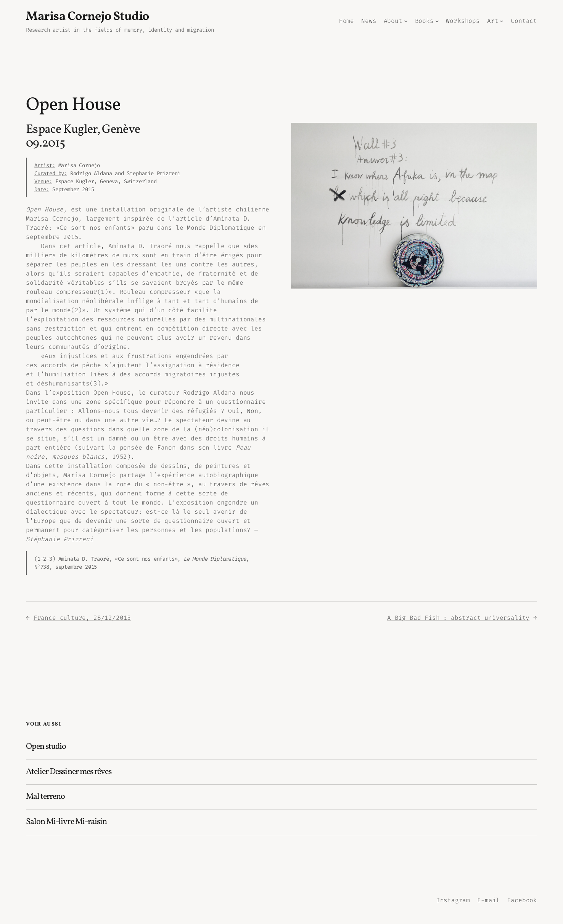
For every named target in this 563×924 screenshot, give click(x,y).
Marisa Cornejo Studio (88, 17)
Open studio (46, 747)
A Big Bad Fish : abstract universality (458, 618)
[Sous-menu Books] (437, 21)
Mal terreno (45, 797)
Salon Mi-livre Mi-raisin (66, 822)
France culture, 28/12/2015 (82, 618)
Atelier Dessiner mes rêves (69, 772)
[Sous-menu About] (406, 21)
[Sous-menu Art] (502, 21)
